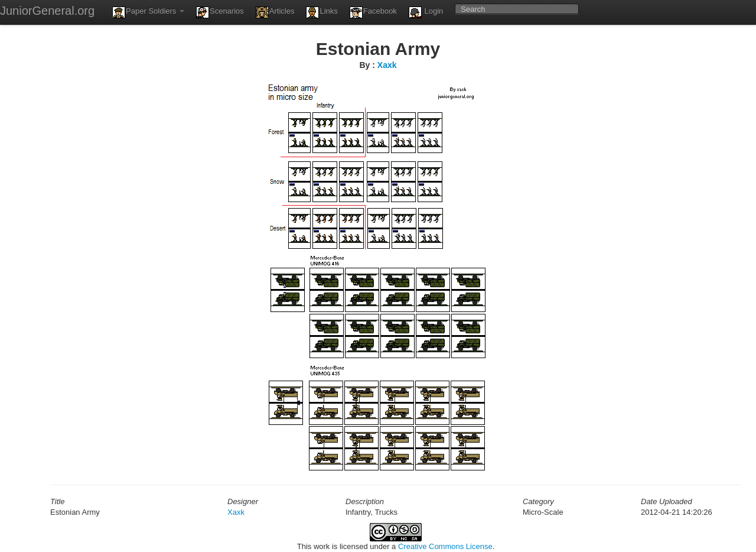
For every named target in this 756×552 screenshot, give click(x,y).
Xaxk (387, 65)
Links (322, 12)
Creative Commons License (445, 546)
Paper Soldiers (148, 12)
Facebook (373, 12)
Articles (275, 12)
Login (426, 12)
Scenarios (220, 12)
